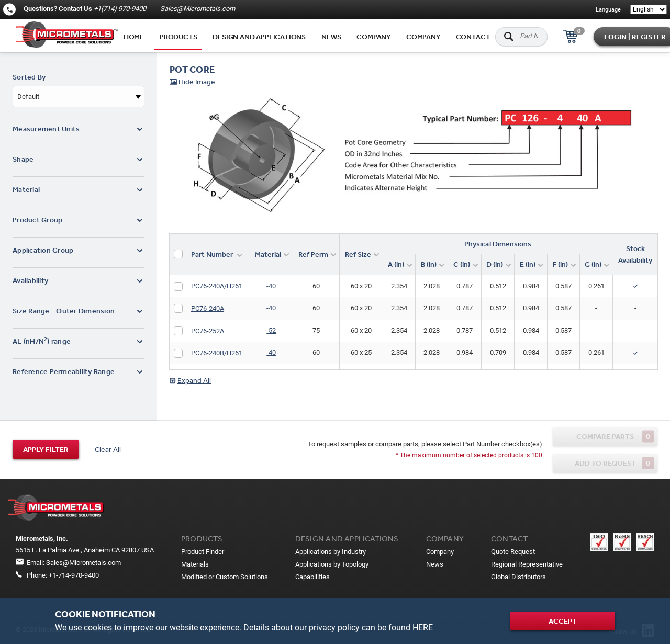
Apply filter (46, 449)
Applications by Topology (332, 564)
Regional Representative (527, 564)
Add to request (615, 463)
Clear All (108, 449)
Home (134, 37)
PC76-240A (208, 308)
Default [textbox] (28, 97)
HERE (423, 628)
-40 (271, 286)
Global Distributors (518, 577)
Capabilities (312, 577)
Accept (563, 621)
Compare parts (615, 436)
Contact (473, 37)
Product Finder (203, 552)
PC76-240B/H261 (217, 353)
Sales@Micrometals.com (197, 9)
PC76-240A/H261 (217, 286)
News (331, 37)
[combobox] (79, 97)
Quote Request (513, 552)
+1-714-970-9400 (74, 575)
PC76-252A (208, 331)
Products (178, 37)
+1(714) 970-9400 (120, 9)
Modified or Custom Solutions (225, 577)
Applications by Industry (331, 552)
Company (373, 37)
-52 (271, 330)
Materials (195, 564)
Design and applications (259, 37)
